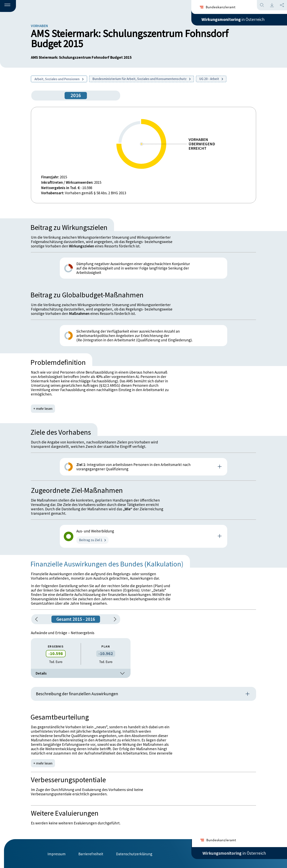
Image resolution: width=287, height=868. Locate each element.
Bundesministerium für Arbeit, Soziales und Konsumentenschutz (142, 79)
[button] (8, 6)
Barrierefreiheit (91, 853)
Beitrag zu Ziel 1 (92, 540)
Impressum (57, 853)
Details (81, 673)
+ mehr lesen (43, 409)
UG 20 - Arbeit (211, 79)
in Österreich (234, 20)
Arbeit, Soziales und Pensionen (59, 79)
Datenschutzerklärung (134, 853)
